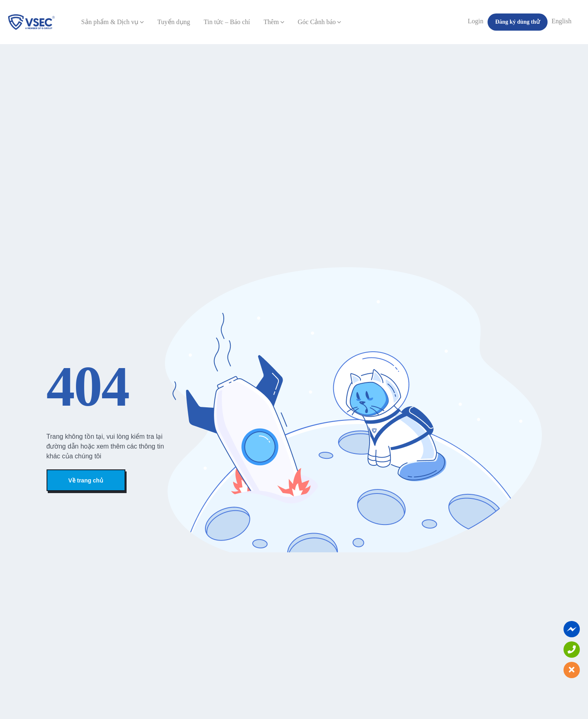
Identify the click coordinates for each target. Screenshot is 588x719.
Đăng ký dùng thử (518, 22)
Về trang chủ (86, 480)
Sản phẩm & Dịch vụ (112, 22)
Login (476, 21)
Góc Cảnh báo (319, 22)
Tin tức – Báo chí (227, 22)
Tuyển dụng (174, 22)
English (562, 21)
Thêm (274, 22)
